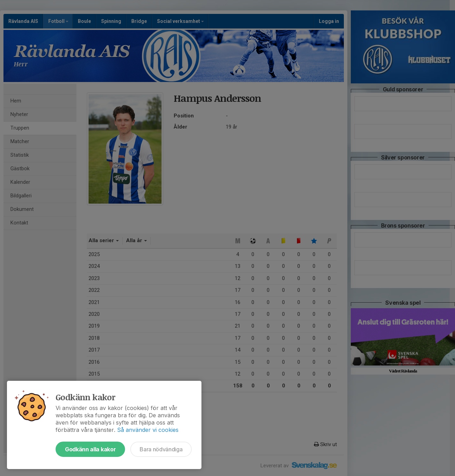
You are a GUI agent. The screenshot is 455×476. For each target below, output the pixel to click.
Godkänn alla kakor (90, 449)
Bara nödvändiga (161, 449)
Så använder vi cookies (148, 430)
